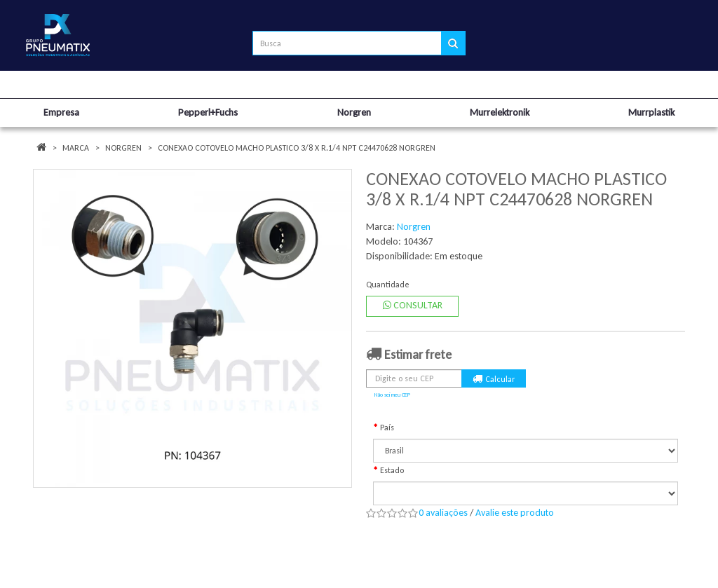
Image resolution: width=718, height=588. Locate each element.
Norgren (123, 148)
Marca (76, 148)
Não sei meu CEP (392, 395)
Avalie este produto (515, 513)
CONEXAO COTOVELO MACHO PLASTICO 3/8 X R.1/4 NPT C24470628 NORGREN (297, 148)
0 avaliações (443, 513)
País (387, 428)
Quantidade (388, 285)
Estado (392, 470)
